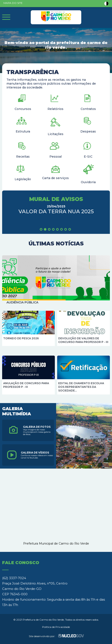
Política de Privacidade (56, 627)
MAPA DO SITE (13, 3)
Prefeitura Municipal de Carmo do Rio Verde (56, 544)
